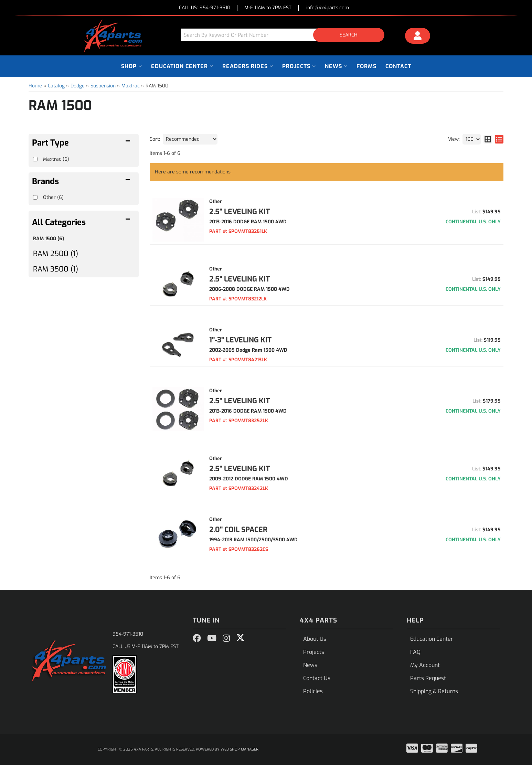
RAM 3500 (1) (56, 269)
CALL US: (205, 8)
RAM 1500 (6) (49, 239)
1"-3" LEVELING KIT (240, 340)
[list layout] (499, 139)
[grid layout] (488, 139)
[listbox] (190, 139)
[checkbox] (35, 197)
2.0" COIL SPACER (238, 530)
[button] (285, 35)
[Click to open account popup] (418, 37)
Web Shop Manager (240, 749)
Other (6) (53, 197)
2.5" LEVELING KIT (240, 212)
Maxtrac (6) (56, 159)
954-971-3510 (128, 634)
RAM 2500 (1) (56, 254)
